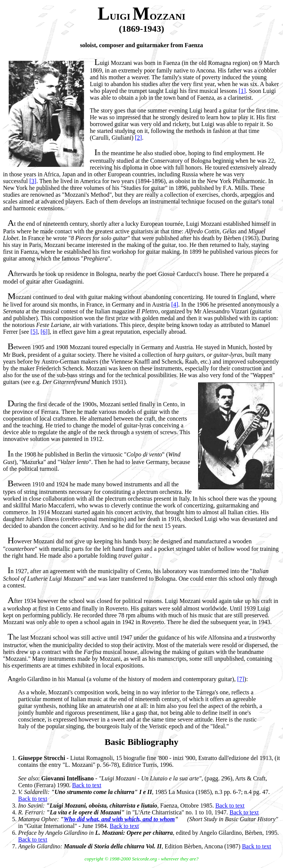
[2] (139, 138)
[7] (241, 679)
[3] (33, 181)
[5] (34, 332)
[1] (242, 91)
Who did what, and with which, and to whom (119, 819)
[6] (44, 332)
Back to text (87, 785)
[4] (175, 304)
